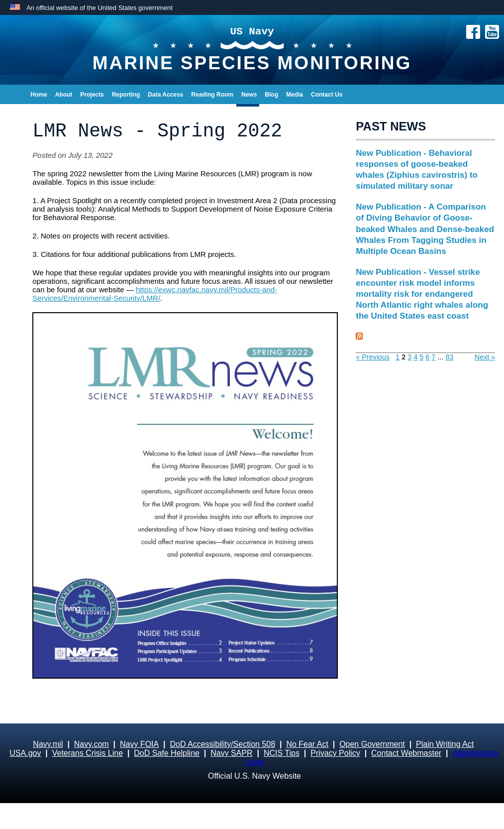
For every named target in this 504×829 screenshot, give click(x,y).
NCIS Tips (282, 753)
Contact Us (327, 95)
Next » (485, 357)
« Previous (373, 357)
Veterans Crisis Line (88, 753)
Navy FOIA (139, 744)
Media (295, 95)
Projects (92, 95)
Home (39, 95)
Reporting (126, 95)
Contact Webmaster (406, 753)
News (249, 95)
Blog (271, 95)
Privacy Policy (335, 753)
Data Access (165, 95)
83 (449, 357)
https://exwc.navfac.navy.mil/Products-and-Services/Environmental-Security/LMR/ (155, 294)
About (64, 95)
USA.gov (25, 753)
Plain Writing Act (445, 744)
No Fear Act (307, 744)
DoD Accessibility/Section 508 (222, 744)
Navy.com (92, 744)
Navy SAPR (231, 753)
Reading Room (212, 95)
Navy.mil (48, 744)
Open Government (372, 744)
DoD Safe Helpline (167, 753)
